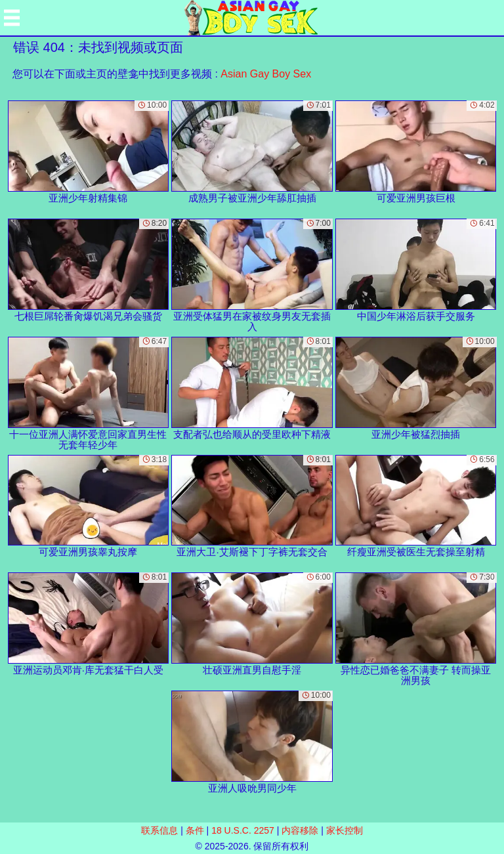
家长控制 (345, 830)
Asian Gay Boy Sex (266, 74)
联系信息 (159, 830)
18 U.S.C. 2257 (243, 830)
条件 (195, 830)
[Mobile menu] (12, 18)
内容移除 (300, 830)
